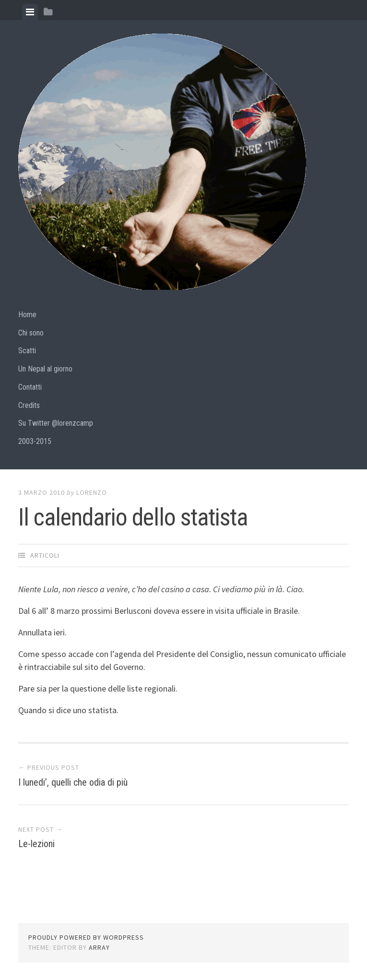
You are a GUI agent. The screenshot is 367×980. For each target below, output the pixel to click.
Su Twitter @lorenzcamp (56, 423)
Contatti (30, 387)
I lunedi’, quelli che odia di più (73, 782)
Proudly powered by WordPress (86, 937)
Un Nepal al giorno (45, 369)
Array (99, 947)
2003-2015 (35, 441)
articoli (45, 555)
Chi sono (31, 333)
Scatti (27, 351)
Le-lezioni (36, 844)
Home (27, 315)
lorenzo (92, 492)
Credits (29, 405)
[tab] (30, 12)
